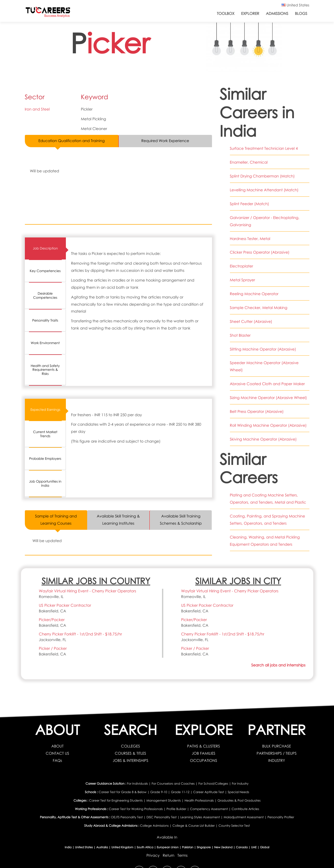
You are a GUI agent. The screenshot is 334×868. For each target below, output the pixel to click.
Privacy (153, 855)
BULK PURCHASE (277, 746)
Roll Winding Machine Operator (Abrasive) (268, 425)
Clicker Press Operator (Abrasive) (260, 252)
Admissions (277, 14)
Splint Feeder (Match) (250, 204)
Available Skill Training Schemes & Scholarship (181, 520)
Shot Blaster (240, 335)
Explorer (250, 14)
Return (169, 855)
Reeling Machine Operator (254, 294)
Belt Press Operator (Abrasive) (257, 412)
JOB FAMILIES (204, 753)
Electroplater (242, 266)
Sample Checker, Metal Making (259, 308)
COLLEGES (130, 746)
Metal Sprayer (242, 280)
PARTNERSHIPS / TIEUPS (277, 753)
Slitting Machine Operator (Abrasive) (263, 349)
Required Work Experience (165, 141)
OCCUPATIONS (204, 761)
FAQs (57, 761)
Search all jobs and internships (278, 665)
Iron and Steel (37, 109)
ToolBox (226, 14)
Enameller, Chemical (249, 162)
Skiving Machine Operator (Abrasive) (263, 439)
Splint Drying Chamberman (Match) (262, 176)
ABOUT (57, 746)
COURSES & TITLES (131, 753)
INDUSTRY (277, 761)
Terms (183, 855)
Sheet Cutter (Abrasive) (251, 322)
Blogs (301, 14)
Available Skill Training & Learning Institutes (118, 520)
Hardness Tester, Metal (250, 239)
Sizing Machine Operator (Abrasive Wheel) (269, 398)
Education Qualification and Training (71, 141)
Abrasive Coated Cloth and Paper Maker (267, 384)
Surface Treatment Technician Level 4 (264, 148)
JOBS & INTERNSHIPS (130, 761)
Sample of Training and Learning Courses (56, 520)
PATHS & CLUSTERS (204, 746)
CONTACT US (57, 753)
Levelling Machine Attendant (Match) (264, 190)
